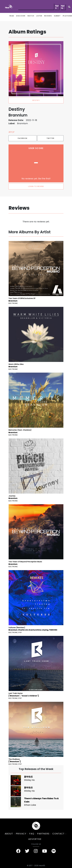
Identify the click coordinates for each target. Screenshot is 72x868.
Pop (20, 632)
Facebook (23, 138)
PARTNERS (43, 834)
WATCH (31, 16)
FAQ (32, 834)
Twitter (50, 138)
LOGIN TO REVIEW (36, 186)
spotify (36, 100)
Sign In (57, 7)
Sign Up (63, 7)
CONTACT (58, 834)
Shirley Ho (29, 780)
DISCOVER (21, 16)
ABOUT (9, 834)
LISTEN (39, 16)
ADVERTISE (35, 839)
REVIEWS (48, 16)
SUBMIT (57, 16)
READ (12, 16)
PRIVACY (21, 834)
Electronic (13, 303)
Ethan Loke (30, 805)
